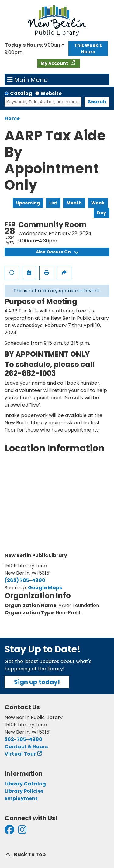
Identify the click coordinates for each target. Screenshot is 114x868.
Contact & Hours (26, 747)
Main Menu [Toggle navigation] (28, 79)
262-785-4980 (23, 739)
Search (97, 102)
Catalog (21, 93)
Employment (21, 798)
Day (102, 213)
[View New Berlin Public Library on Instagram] (22, 832)
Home (12, 118)
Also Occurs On (57, 252)
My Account (55, 63)
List (53, 203)
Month (74, 203)
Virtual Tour (20, 754)
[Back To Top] (57, 855)
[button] (35, 49)
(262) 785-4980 (25, 580)
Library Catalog (25, 784)
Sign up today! (37, 682)
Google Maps (45, 588)
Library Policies (24, 791)
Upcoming (28, 203)
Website (51, 93)
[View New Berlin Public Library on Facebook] (9, 832)
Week (98, 203)
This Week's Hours (88, 49)
